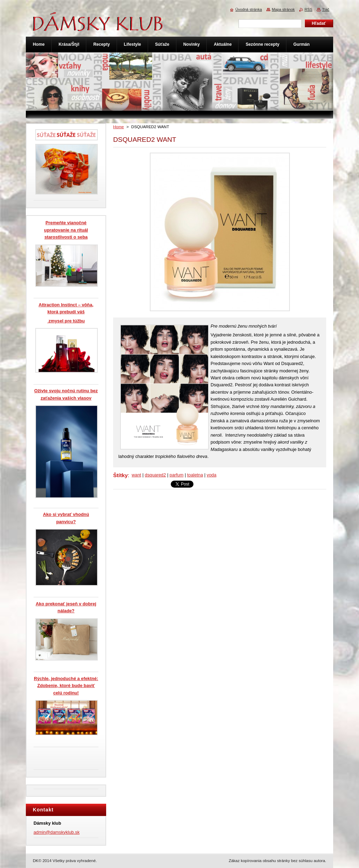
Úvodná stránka (249, 9)
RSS (308, 9)
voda (212, 475)
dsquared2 (155, 475)
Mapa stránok (283, 9)
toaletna (195, 475)
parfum (177, 475)
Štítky (120, 475)
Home (119, 127)
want (136, 475)
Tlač (326, 9)
